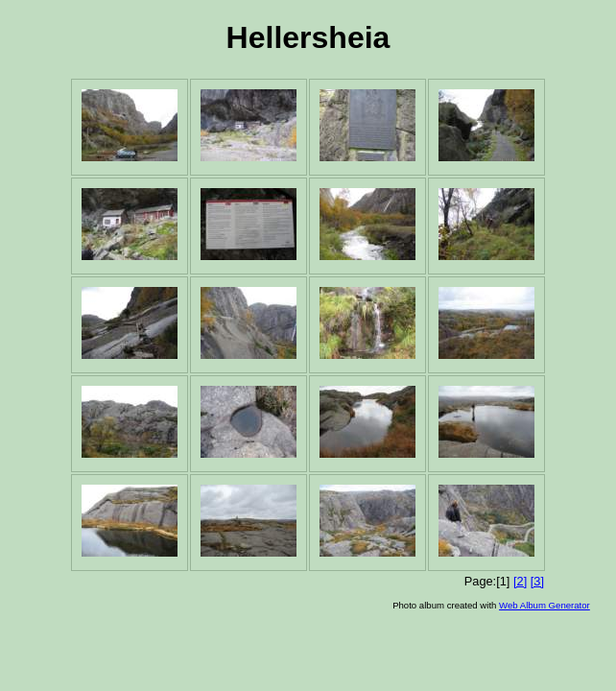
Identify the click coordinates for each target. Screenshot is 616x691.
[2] (520, 581)
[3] (537, 581)
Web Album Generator (545, 605)
